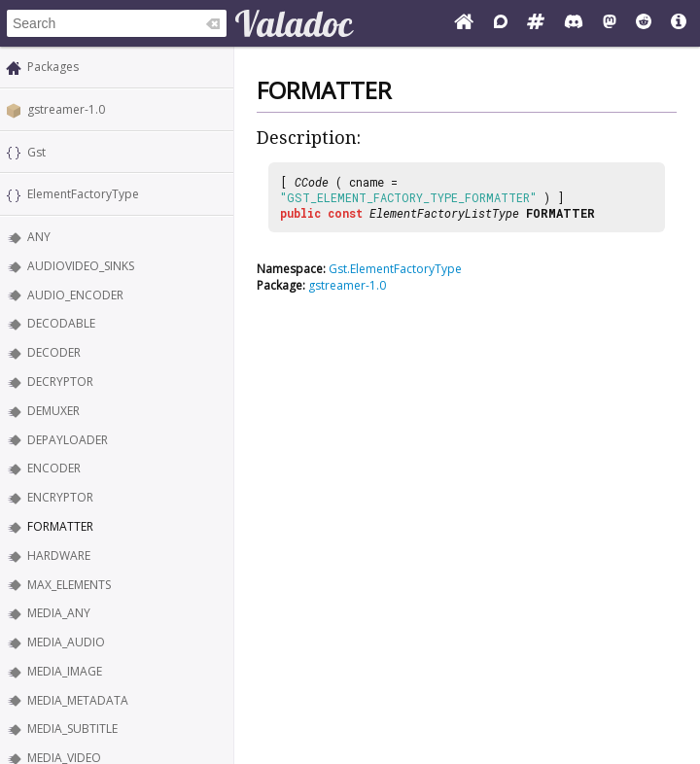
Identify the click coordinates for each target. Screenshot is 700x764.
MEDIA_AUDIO (66, 642)
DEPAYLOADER (68, 440)
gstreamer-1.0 (66, 109)
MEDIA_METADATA (78, 700)
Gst (36, 152)
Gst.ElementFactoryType (395, 269)
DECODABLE (61, 323)
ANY (39, 237)
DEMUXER (53, 411)
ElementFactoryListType (444, 213)
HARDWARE (59, 556)
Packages (53, 67)
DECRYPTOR (60, 382)
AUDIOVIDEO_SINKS (81, 266)
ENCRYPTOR (60, 497)
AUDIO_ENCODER (75, 295)
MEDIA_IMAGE (65, 671)
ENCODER (54, 468)
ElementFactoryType (83, 194)
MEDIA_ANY (59, 613)
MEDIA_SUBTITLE (72, 729)
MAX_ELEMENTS (69, 585)
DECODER (54, 352)
